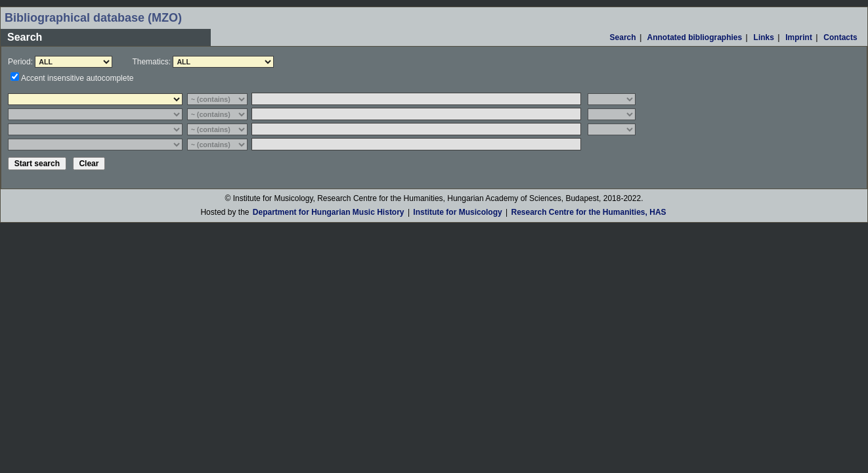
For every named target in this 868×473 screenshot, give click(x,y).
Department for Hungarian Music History (329, 212)
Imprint (799, 37)
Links (764, 37)
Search (623, 37)
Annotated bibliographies (695, 37)
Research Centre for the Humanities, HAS (588, 212)
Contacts (840, 37)
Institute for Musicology (457, 212)
